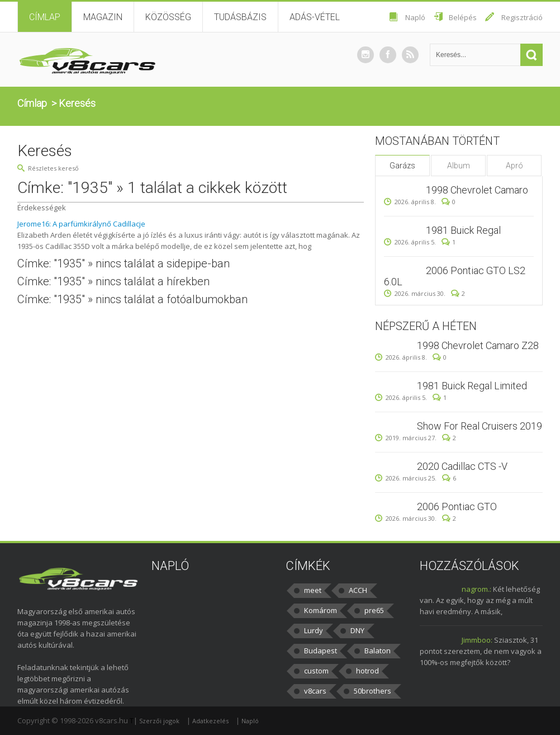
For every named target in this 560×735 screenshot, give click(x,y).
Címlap (45, 17)
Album (459, 166)
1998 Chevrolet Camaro (477, 190)
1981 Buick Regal (463, 230)
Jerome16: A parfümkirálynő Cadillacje (81, 224)
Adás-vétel (315, 17)
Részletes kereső (53, 168)
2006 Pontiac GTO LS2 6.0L (455, 276)
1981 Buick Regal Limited (472, 386)
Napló (415, 17)
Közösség (168, 17)
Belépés (463, 17)
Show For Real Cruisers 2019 (480, 426)
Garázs (402, 166)
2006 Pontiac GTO (457, 507)
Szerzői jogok (159, 721)
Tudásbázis (240, 17)
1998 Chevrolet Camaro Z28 (478, 345)
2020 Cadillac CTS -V (462, 466)
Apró (514, 166)
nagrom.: (476, 589)
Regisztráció (522, 17)
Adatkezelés (210, 721)
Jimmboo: (477, 640)
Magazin (103, 17)
